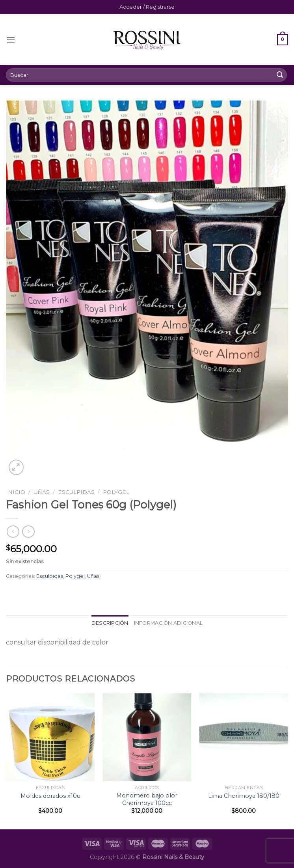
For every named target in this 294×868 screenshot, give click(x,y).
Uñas (42, 492)
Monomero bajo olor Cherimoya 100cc (147, 799)
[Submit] (280, 75)
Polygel (116, 492)
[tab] (110, 623)
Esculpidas (76, 492)
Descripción (110, 623)
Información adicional (168, 623)
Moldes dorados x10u (50, 796)
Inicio (16, 492)
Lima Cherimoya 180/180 (244, 796)
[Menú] (11, 40)
